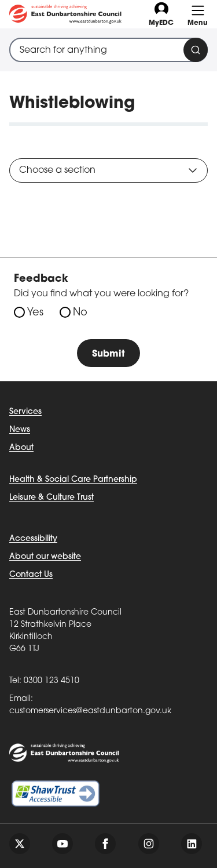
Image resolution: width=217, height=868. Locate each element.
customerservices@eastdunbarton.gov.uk (90, 711)
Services (25, 412)
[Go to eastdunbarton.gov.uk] (65, 14)
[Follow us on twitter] (20, 844)
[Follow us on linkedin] (192, 844)
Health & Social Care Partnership (73, 480)
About (21, 448)
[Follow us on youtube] (62, 844)
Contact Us (31, 575)
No (80, 313)
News (20, 430)
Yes (35, 313)
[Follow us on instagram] (149, 844)
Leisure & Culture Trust (52, 498)
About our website (45, 557)
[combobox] (108, 50)
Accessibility (33, 539)
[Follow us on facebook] (105, 844)
